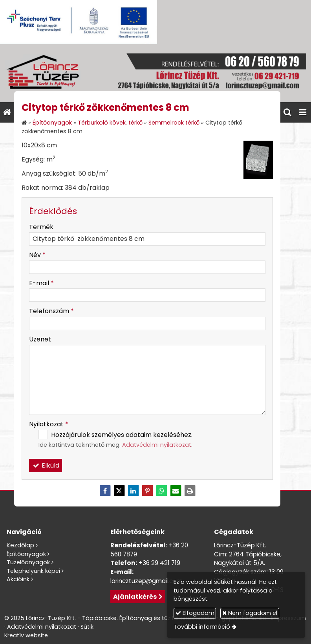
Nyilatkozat (49, 424)
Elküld (46, 465)
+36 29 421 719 (159, 563)
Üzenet (40, 339)
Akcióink (18, 579)
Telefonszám (51, 311)
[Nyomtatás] (190, 491)
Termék (41, 227)
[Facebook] (105, 491)
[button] (303, 112)
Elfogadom (195, 613)
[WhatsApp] (161, 491)
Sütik (87, 627)
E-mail (41, 283)
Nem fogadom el (250, 613)
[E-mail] (176, 491)
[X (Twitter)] (119, 491)
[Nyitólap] (155, 73)
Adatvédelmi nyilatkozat (157, 445)
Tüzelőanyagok (28, 562)
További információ (202, 627)
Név (37, 255)
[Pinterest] (147, 491)
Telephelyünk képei (33, 571)
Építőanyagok (26, 554)
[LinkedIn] (133, 491)
